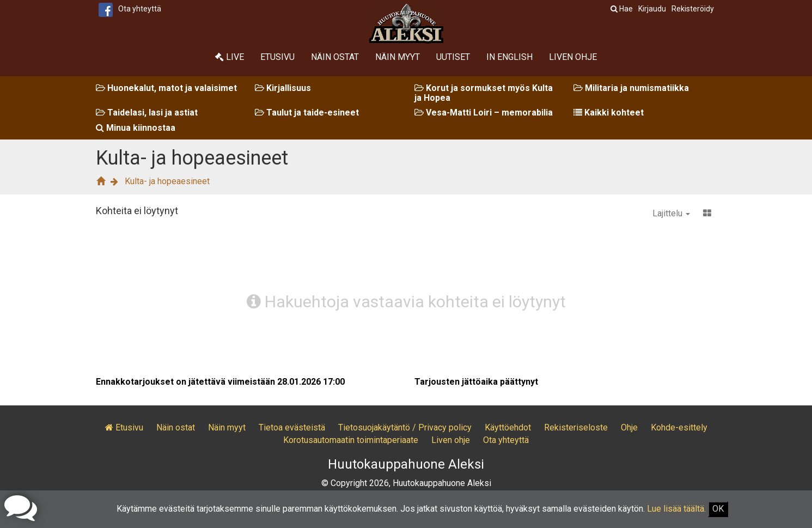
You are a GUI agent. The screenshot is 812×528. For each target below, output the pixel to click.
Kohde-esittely (679, 427)
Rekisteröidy (693, 9)
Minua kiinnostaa (136, 128)
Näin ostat (335, 57)
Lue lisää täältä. (676, 509)
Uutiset (453, 57)
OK (718, 509)
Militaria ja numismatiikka (631, 88)
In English (509, 57)
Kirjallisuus (283, 88)
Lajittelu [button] (671, 213)
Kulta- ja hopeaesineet (167, 181)
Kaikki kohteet (609, 113)
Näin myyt (398, 57)
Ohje (629, 427)
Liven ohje (573, 57)
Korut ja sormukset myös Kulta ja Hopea (484, 93)
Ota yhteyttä (140, 9)
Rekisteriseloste (576, 427)
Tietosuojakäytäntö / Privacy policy (405, 427)
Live (230, 57)
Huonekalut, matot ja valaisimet (166, 88)
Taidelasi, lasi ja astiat (147, 113)
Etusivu (277, 57)
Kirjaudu (652, 9)
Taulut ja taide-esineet (307, 113)
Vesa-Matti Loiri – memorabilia (484, 113)
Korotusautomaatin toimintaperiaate (351, 440)
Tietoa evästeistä (292, 427)
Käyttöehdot (508, 427)
